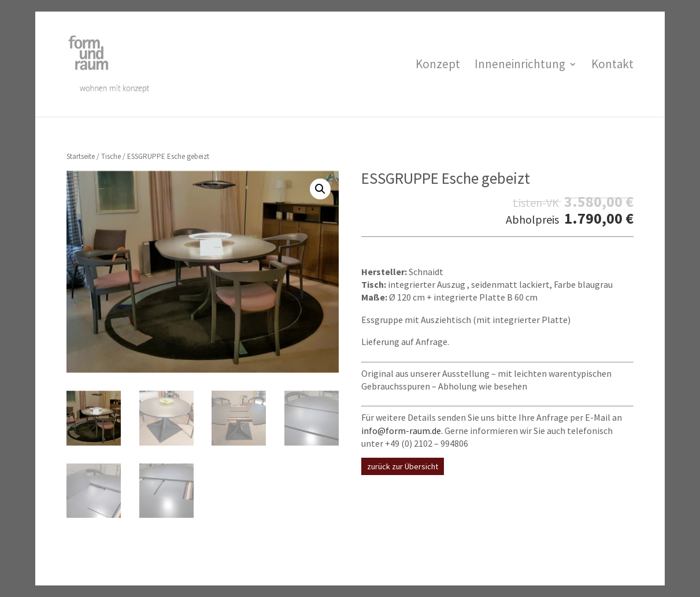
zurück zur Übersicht (403, 466)
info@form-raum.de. (402, 431)
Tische (111, 156)
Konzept (438, 66)
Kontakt (612, 66)
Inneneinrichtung (520, 66)
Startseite (81, 156)
